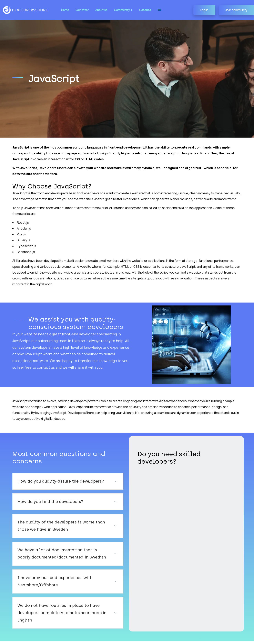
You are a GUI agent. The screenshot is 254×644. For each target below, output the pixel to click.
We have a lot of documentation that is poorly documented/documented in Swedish (57, 546)
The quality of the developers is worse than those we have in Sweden (63, 518)
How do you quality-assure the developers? (55, 474)
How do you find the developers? (46, 494)
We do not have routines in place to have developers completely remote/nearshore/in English (63, 602)
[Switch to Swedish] (155, 10)
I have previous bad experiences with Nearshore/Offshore (50, 574)
